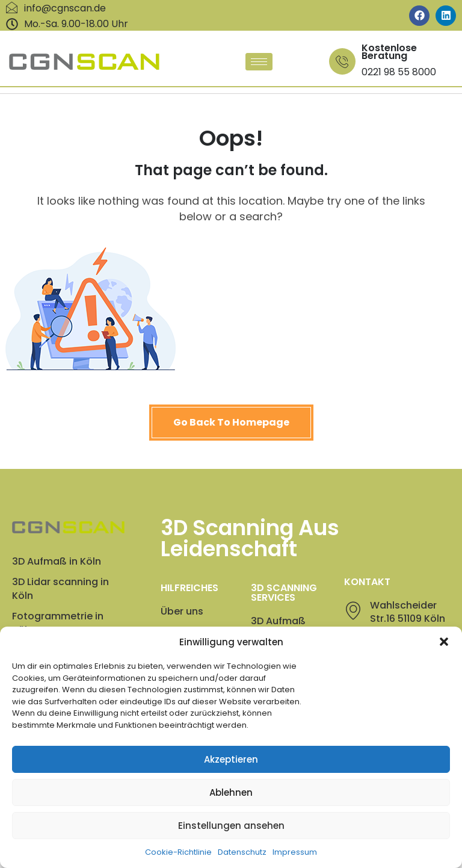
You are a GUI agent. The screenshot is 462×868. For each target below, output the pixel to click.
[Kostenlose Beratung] (342, 61)
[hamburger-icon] (259, 62)
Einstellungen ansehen (231, 842)
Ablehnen (231, 809)
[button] (444, 659)
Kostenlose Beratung (389, 52)
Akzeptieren (231, 776)
